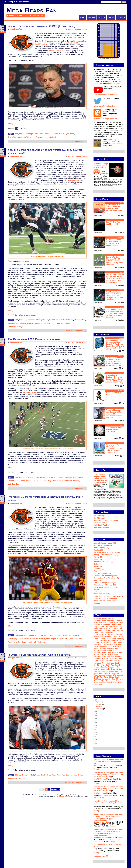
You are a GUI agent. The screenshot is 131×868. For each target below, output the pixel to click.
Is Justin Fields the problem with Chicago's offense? (40, 655)
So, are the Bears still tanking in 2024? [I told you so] (42, 26)
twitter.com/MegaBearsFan (104, 106)
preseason (53, 41)
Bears (121, 623)
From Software (108, 663)
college (115, 643)
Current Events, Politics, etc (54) (107, 552)
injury (43, 642)
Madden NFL (111, 675)
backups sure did (75, 180)
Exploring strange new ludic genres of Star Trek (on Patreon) (101, 166)
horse (103, 669)
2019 (95, 725)
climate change (99, 643)
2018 (95, 727)
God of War (110, 665)
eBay (116, 654)
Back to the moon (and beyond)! (113, 223)
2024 (95, 713)
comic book (117, 644)
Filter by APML (13, 2)
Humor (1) (98, 566)
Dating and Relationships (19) (106, 555)
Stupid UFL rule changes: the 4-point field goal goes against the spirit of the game (115, 261)
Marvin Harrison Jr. (37, 639)
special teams (40, 323)
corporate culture (106, 646)
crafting (96, 648)
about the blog (113, 83)
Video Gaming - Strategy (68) (105, 601)
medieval (120, 679)
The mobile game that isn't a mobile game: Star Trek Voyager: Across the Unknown (114, 296)
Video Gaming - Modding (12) (105, 598)
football (22, 134)
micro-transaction (108, 681)
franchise (97, 663)
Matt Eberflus (45, 134)
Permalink (69, 141)
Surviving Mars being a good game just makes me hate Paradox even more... (115, 207)
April (98, 702)
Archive (92, 17)
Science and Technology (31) (105, 576)
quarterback (51, 137)
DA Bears (110, 648)
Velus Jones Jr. (40, 481)
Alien (104, 621)
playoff (54, 639)
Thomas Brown (58, 134)
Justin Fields (23, 639)
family (114, 658)
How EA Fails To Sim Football (106, 520)
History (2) (98, 564)
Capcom (101, 627)
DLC (110, 652)
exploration (106, 658)
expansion (97, 658)
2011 (95, 744)
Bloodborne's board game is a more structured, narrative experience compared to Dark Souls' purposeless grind (108, 817)
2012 (95, 741)
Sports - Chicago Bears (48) (105, 583)
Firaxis (101, 661)
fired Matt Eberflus (70, 33)
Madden (102, 675)
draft (42, 635)
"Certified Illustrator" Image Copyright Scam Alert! (114, 429)
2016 (95, 732)
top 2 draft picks (29, 392)
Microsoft (97, 681)
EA (102, 654)
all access (111, 621)
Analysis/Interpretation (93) (105, 543)
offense (22, 778)
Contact (121, 17)
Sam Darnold (67, 323)
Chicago (112, 627)
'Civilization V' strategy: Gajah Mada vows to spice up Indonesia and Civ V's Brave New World (108, 775)
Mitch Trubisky (104, 683)
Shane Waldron (14, 137)
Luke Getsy (12, 639)
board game (116, 625)
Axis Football (108, 623)
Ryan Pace (56, 775)
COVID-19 (117, 646)
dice (114, 650)
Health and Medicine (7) (103, 562)
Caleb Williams (27, 137)
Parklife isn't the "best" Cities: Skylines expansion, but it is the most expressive (114, 449)
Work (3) (97, 603)
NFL (17, 134)
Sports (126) (99, 580)
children (102, 629)
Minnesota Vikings (15, 327)
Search (102, 17)
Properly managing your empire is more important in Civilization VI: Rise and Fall (114, 414)
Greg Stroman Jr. (54, 481)
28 (102, 403)
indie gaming (112, 669)
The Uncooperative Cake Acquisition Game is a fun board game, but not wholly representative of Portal (115, 345)
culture (103, 648)
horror (97, 669)
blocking (11, 323)
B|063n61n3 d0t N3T (63, 796)
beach (116, 623)
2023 (95, 716)
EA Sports (109, 654)
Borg (95, 627)
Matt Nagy (97, 679)
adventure (97, 621)
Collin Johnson (26, 481)
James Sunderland (108, 671)
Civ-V (121, 641)
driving (120, 652)
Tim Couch (12, 642)
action (104, 619)
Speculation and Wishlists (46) (106, 578)
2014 (95, 737)
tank (48, 639)
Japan (118, 671)
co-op (96, 646)
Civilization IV (109, 632)
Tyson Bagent (13, 481)
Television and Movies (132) (105, 585)
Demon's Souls (106, 650)
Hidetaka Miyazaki (107, 667)
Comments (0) (80, 141)
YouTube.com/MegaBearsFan (106, 95)
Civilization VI (99, 639)
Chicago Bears (81, 29)
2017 (95, 730)
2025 (95, 711)
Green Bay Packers (43, 775)
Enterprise (110, 656)
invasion (97, 671)
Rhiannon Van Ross (102, 822)
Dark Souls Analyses (102, 525)
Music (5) (97, 571)
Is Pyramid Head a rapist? (113, 394)
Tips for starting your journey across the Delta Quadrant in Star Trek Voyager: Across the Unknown (115, 278)
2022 (95, 718)
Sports (70, 29)
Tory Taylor (51, 323)
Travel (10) (98, 591)
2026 (109, 704)
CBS (107, 627)
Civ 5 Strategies (100, 518)
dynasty (97, 654)
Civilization (98, 632)
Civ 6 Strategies (100, 516)
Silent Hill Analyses (101, 523)
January (99, 709)
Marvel (106, 677)
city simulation (110, 630)
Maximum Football (109, 679)
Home (82, 17)
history (117, 667)
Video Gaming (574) (102, 594)
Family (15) (98, 557)
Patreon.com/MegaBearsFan (105, 119)
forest (117, 661)
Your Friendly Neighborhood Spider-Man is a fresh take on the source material (100, 479)
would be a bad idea (57, 51)
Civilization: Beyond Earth (108, 641)
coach (108, 643)
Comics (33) (98, 550)
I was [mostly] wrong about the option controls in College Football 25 (108, 803)
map (101, 677)
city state (120, 630)
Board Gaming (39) (101, 548)
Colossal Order (106, 644)
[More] (10, 124)
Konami (112, 673)
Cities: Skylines (112, 629)
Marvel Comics (115, 677)
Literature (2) (99, 569)
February (100, 706)
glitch (103, 665)
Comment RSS (101, 857)
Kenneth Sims (76, 639)
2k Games (97, 619)
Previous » (55, 789)
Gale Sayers (23, 642)
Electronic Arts (100, 656)
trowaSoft (115, 59)
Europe (118, 656)
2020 (95, 723)
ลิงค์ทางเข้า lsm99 (101, 779)
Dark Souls (119, 648)
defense (30, 323)
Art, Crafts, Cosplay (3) (103, 545)
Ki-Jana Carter (63, 639)
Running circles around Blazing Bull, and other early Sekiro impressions (109, 760)
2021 (95, 720)
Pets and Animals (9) (102, 573)
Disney (105, 652)
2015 (95, 734)
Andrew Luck (34, 642)
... (119, 186)
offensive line (40, 137)
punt (59, 323)
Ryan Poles (70, 134)
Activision (112, 619)
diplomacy (97, 652)
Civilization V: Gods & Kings (113, 637)
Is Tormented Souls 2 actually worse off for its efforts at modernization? (115, 242)
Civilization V (100, 634)
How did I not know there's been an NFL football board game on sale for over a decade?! (115, 313)
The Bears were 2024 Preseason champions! (35, 339)
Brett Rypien (78, 477)
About (111, 17)
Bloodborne (106, 625)
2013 (95, 739)
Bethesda (97, 625)
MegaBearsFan (16, 29)
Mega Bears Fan (32, 10)
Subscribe (25, 2)
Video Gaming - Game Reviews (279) (108, 596)
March (99, 704)
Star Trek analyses (101, 527)
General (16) (99, 559)
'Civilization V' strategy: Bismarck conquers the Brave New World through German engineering (114, 379)
